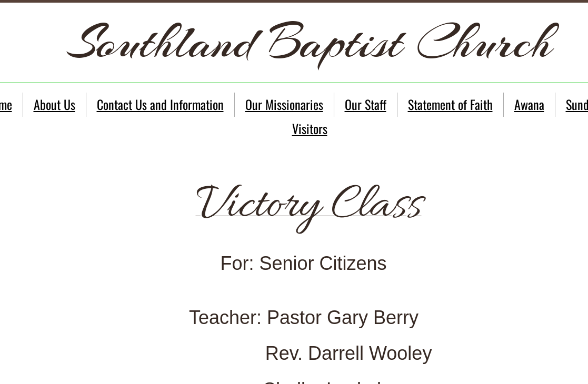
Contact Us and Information (160, 104)
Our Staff (366, 104)
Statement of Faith (450, 104)
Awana (529, 104)
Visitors (310, 128)
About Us (54, 104)
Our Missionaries (284, 104)
